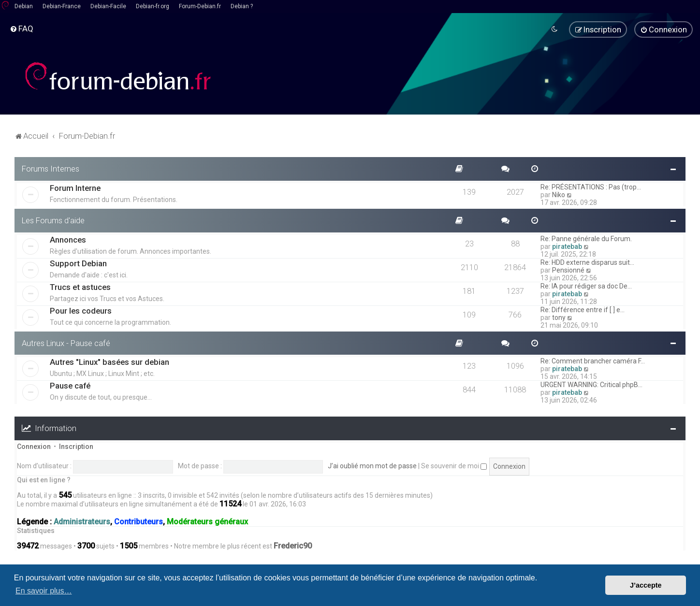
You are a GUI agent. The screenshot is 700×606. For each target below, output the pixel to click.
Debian (24, 6)
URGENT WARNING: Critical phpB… (591, 385)
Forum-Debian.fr (200, 6)
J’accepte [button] (646, 585)
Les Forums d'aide (53, 220)
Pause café (70, 386)
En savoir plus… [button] (44, 591)
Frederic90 (293, 546)
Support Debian (78, 263)
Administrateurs (82, 522)
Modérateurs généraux (207, 522)
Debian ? (242, 6)
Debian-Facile (108, 6)
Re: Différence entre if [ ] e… (583, 309)
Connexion (34, 447)
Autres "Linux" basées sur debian (109, 362)
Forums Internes (51, 169)
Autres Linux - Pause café (66, 343)
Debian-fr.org (153, 6)
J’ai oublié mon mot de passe (372, 466)
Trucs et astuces (80, 287)
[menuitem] (22, 29)
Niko (559, 195)
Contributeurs (139, 522)
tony (559, 317)
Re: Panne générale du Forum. (586, 238)
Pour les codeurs (81, 310)
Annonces (68, 239)
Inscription (76, 447)
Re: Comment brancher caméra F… (593, 361)
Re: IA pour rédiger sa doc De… (586, 286)
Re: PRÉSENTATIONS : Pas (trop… (591, 187)
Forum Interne (75, 188)
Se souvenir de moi (454, 466)
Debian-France (62, 6)
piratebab (567, 246)
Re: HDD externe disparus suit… (587, 262)
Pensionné (568, 270)
